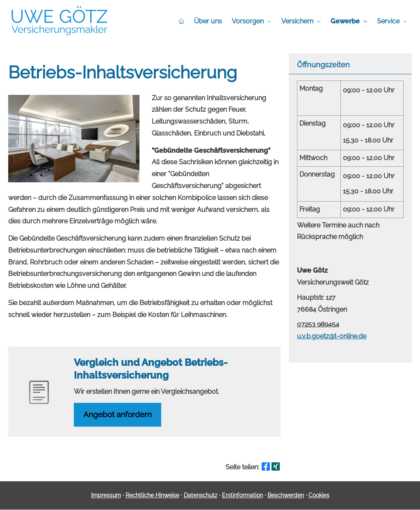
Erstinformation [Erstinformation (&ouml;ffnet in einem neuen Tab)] (242, 496)
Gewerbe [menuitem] (345, 21)
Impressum (106, 496)
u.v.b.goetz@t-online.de (332, 336)
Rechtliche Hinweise (152, 496)
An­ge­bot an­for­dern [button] (118, 415)
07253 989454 (318, 324)
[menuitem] (182, 21)
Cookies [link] (319, 496)
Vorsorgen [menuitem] (248, 21)
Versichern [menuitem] (297, 21)
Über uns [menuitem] (208, 21)
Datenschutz (201, 496)
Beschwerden (286, 496)
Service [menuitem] (388, 21)
